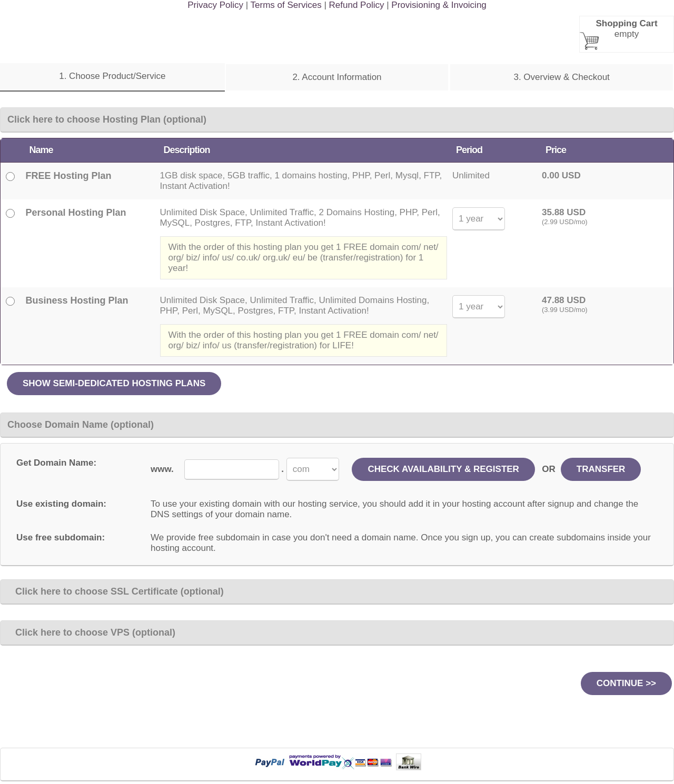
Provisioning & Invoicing (439, 5)
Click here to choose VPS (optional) (91, 632)
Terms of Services (286, 5)
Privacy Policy (215, 5)
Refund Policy (357, 5)
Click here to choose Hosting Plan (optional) (107, 119)
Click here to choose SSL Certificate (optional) (116, 591)
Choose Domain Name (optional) (81, 425)
